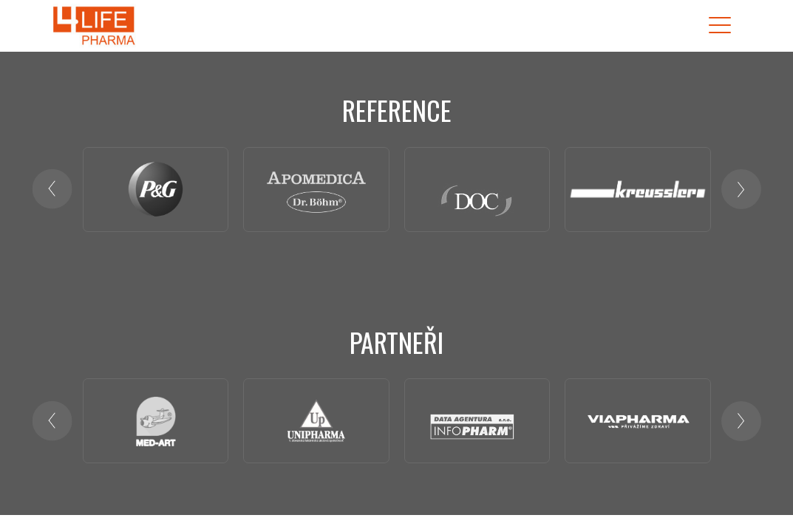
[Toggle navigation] (720, 25)
